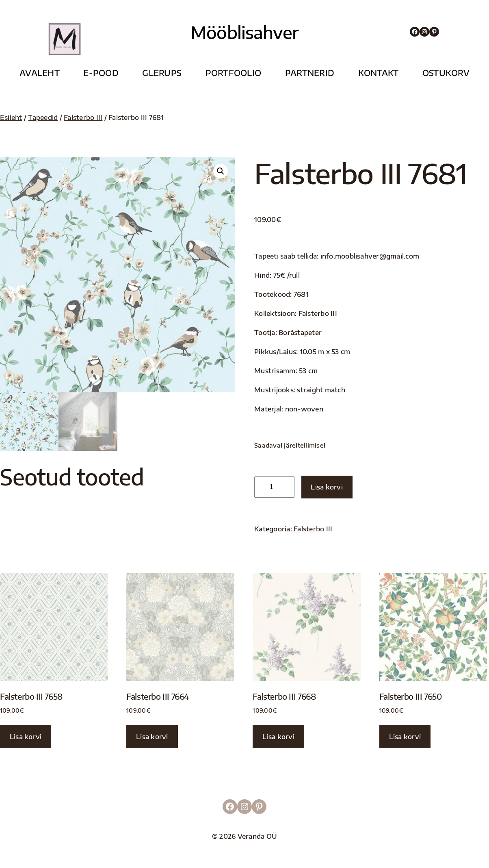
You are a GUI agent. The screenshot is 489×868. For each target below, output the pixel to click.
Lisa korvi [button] (26, 736)
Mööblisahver (244, 32)
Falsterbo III (83, 117)
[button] (221, 171)
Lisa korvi (327, 487)
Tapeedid (43, 117)
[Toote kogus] (274, 487)
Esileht (11, 117)
